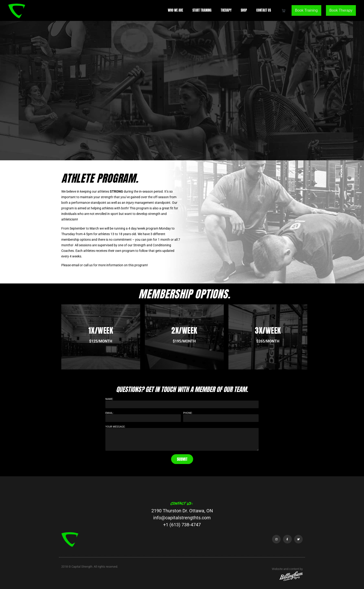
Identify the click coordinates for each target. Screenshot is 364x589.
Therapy (226, 10)
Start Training (202, 10)
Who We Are (175, 10)
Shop (244, 10)
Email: (109, 413)
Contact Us (264, 10)
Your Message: (115, 427)
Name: (109, 399)
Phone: (188, 413)
